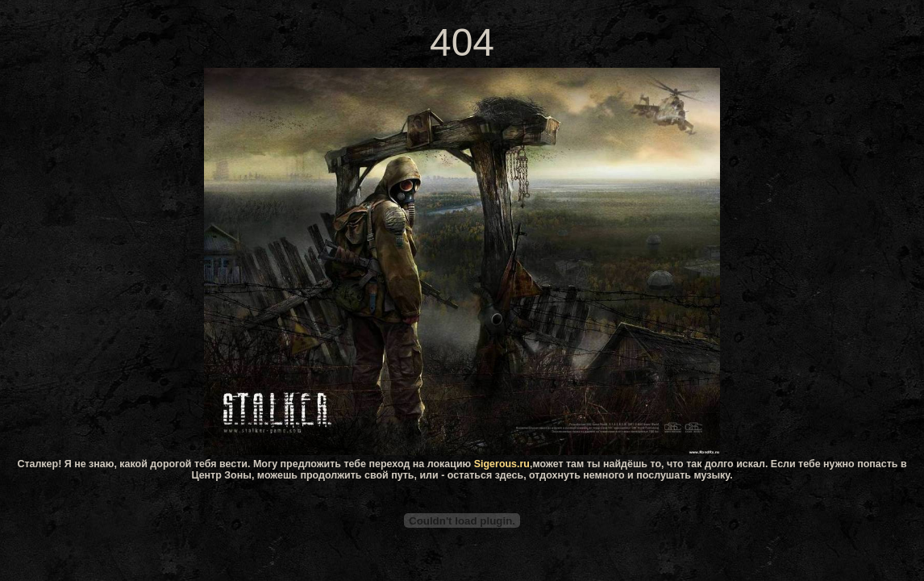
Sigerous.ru (502, 464)
